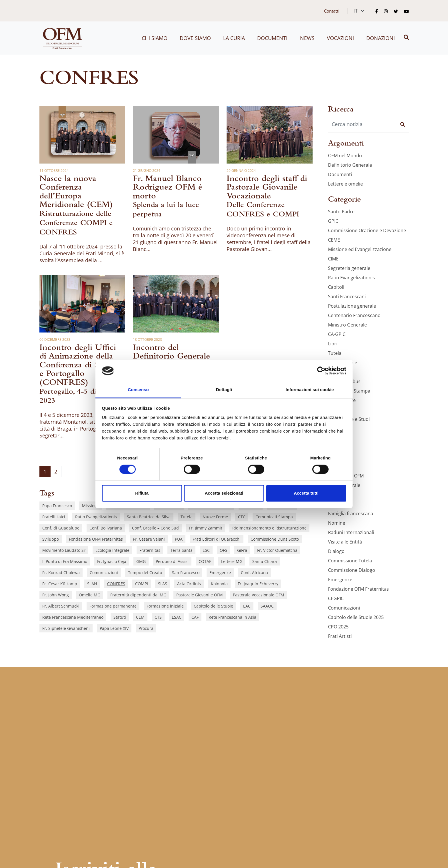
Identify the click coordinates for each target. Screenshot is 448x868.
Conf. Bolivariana (106, 528)
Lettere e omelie (345, 184)
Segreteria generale (349, 268)
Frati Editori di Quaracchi (217, 539)
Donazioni (381, 38)
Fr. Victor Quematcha (277, 550)
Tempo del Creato (145, 573)
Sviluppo (51, 539)
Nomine (337, 523)
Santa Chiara (265, 561)
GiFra (242, 550)
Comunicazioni (104, 573)
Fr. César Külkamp (60, 584)
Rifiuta (142, 493)
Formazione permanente (113, 606)
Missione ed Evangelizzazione (360, 249)
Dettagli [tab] (224, 390)
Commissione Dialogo (352, 570)
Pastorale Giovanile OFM (200, 595)
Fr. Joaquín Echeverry (258, 584)
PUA (179, 539)
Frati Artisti (340, 636)
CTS (158, 617)
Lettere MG (232, 561)
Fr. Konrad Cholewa (61, 573)
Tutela (187, 517)
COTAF (205, 561)
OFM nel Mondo (345, 156)
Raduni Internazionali (351, 532)
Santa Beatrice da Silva (149, 517)
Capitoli (336, 287)
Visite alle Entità (345, 542)
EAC (247, 606)
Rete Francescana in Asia (232, 617)
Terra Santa (181, 550)
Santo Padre (341, 212)
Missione (91, 506)
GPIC (333, 221)
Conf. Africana (254, 573)
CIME (333, 259)
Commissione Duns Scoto (275, 539)
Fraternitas (150, 550)
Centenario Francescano (354, 315)
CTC (242, 517)
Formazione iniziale (165, 606)
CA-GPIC (337, 334)
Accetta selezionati (224, 493)
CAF (195, 617)
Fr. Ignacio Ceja (112, 561)
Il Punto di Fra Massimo (65, 561)
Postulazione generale (352, 306)
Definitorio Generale (350, 165)
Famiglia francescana (351, 513)
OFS (223, 550)
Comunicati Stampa (274, 517)
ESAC (177, 617)
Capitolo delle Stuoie (213, 606)
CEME (334, 240)
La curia (234, 38)
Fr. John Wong (56, 595)
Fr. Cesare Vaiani (149, 539)
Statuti (120, 617)
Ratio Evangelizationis (96, 517)
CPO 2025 (338, 627)
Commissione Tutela (350, 561)
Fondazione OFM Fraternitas (96, 539)
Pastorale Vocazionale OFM (259, 595)
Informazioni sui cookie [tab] (310, 390)
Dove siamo (195, 38)
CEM (140, 617)
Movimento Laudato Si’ (64, 550)
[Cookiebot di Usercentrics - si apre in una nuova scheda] (321, 371)
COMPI (142, 584)
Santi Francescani (347, 296)
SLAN (92, 584)
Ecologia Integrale (112, 550)
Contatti (332, 11)
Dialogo (336, 551)
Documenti (272, 38)
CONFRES (116, 584)
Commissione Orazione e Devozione (367, 230)
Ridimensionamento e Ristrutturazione (269, 528)
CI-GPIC (336, 598)
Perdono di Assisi (172, 561)
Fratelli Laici (54, 517)
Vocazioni (340, 38)
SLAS (163, 584)
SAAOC (267, 606)
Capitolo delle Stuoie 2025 (356, 617)
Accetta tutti (306, 493)
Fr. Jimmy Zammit (206, 528)
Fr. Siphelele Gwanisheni (66, 628)
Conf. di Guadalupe (61, 528)
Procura (146, 628)
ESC (206, 550)
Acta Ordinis (189, 584)
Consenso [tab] (138, 390)
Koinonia (219, 584)
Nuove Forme (215, 517)
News (307, 38)
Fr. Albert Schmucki (61, 606)
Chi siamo (155, 38)
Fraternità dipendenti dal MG (138, 595)
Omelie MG (90, 595)
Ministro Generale (347, 325)
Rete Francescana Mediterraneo (73, 617)
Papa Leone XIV (114, 628)
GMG (141, 561)
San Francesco (186, 573)
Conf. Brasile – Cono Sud (155, 528)
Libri (333, 344)
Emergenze (220, 573)
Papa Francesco (57, 506)
